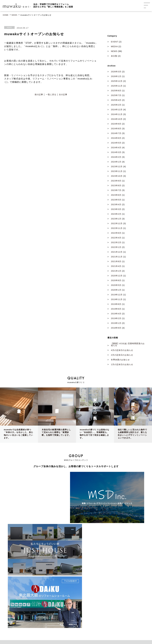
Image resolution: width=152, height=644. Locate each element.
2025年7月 (116, 96)
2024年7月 (116, 134)
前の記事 (39, 95)
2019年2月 (116, 319)
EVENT (114, 42)
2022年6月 (116, 233)
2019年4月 (116, 314)
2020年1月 (116, 290)
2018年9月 (116, 328)
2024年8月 (116, 129)
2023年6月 (116, 195)
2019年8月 (116, 304)
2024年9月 (116, 124)
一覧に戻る (51, 95)
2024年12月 (117, 110)
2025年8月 (116, 91)
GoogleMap (17, 589)
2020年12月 (117, 276)
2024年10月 (117, 119)
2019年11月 (117, 300)
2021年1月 (116, 271)
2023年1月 (116, 219)
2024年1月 (116, 162)
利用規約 (104, 632)
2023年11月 (117, 172)
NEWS (10, 28)
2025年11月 (117, 86)
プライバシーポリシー (90, 632)
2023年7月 (116, 191)
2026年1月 (116, 77)
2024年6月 (116, 138)
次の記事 (63, 95)
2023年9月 (116, 181)
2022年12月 (117, 224)
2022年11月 (117, 228)
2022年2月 (116, 243)
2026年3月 (116, 72)
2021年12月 (117, 252)
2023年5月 (116, 200)
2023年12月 (117, 167)
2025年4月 (116, 100)
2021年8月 (116, 262)
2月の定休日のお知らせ (122, 355)
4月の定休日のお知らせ (122, 350)
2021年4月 (116, 266)
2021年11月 (117, 257)
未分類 (114, 56)
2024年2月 (116, 157)
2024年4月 (116, 148)
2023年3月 (116, 210)
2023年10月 (117, 176)
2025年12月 (117, 81)
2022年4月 (116, 238)
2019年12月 (117, 295)
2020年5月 (116, 285)
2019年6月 (116, 309)
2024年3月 (116, 153)
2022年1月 (116, 247)
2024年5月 (116, 143)
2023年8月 (116, 186)
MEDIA (114, 47)
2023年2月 (116, 214)
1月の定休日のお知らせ (122, 365)
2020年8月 (116, 281)
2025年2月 (116, 105)
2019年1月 (116, 323)
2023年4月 (116, 205)
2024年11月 (117, 115)
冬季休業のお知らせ (120, 360)
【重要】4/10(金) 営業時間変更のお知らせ (128, 345)
